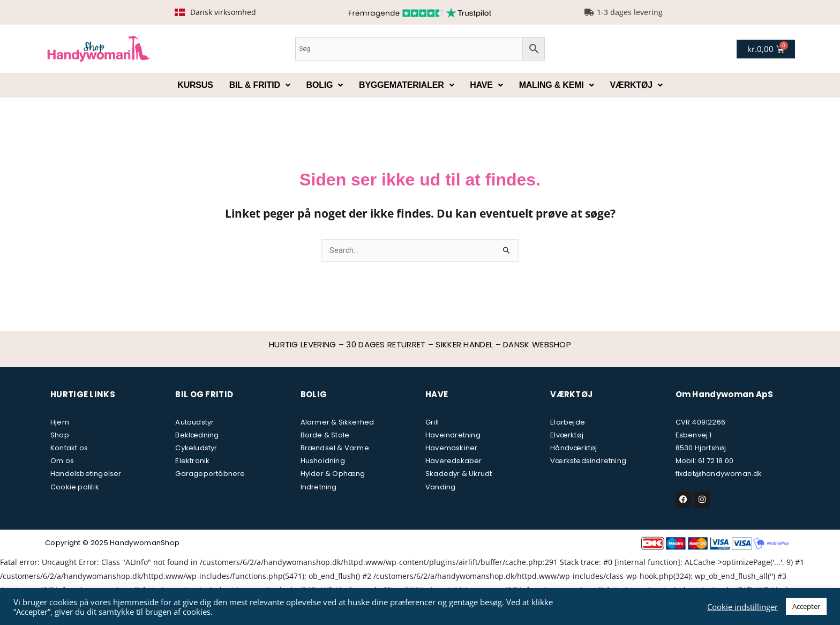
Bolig (325, 85)
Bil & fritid (260, 85)
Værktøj (636, 85)
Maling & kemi (557, 85)
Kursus (195, 85)
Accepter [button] (806, 606)
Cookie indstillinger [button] (742, 607)
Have (486, 85)
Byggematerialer (406, 85)
